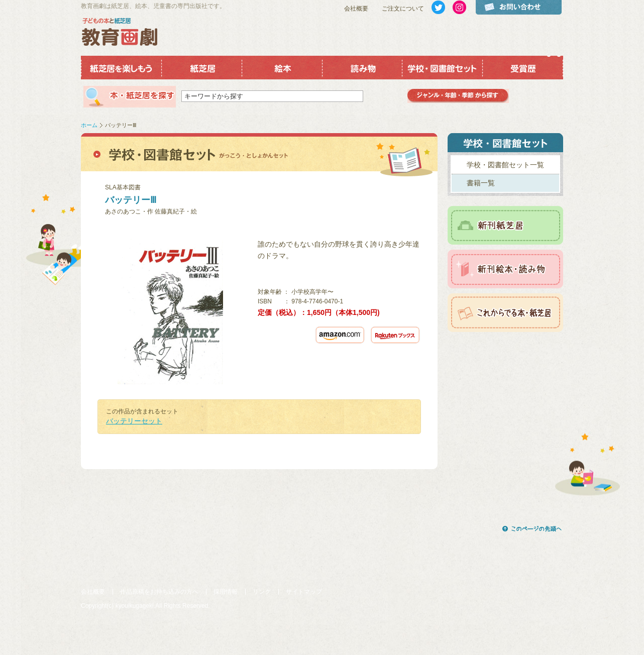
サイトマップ (304, 592)
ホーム (89, 125)
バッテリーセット (134, 421)
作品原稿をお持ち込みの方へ (159, 592)
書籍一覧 (481, 183)
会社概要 (356, 9)
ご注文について (403, 9)
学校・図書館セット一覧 (505, 165)
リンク (262, 592)
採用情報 (226, 592)
